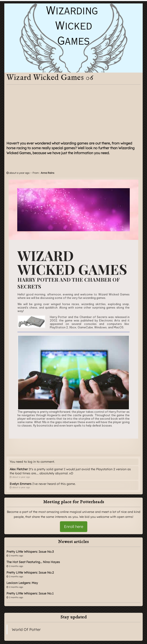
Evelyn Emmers (21, 484)
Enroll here (74, 527)
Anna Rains (48, 173)
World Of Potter (26, 629)
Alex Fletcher (19, 469)
